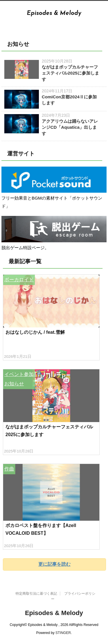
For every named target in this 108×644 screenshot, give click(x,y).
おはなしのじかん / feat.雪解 (35, 332)
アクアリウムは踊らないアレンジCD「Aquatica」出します (70, 127)
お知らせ (14, 384)
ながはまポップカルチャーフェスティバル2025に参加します (70, 73)
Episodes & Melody (54, 13)
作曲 (9, 469)
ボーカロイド (19, 280)
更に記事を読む (54, 564)
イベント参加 (19, 374)
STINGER (63, 633)
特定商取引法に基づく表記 (36, 594)
